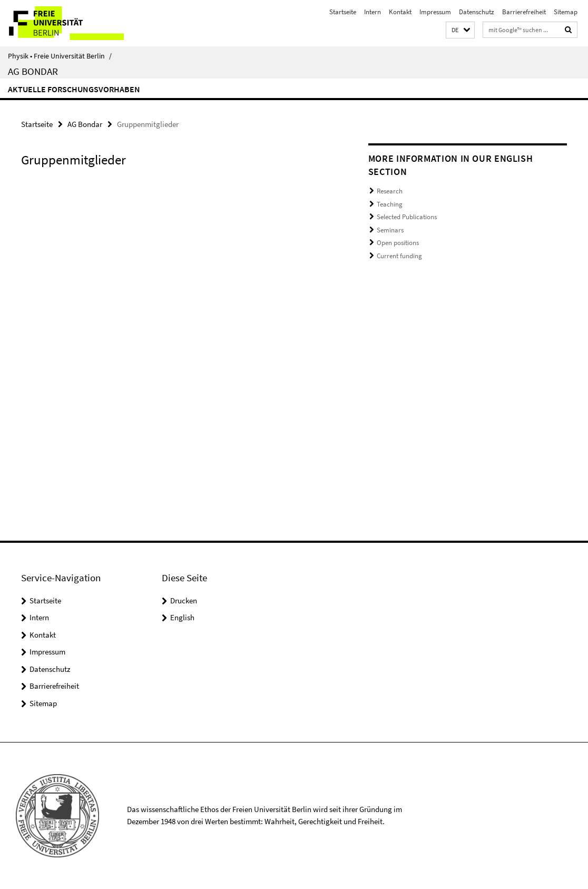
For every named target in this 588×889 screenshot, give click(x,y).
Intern (373, 12)
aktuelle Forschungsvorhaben (74, 89)
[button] (460, 30)
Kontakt (400, 12)
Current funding (399, 256)
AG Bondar (33, 71)
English (182, 617)
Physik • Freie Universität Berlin (60, 56)
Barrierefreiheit (524, 12)
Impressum (435, 12)
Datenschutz (477, 12)
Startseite (343, 12)
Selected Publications (407, 217)
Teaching (390, 204)
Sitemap (566, 12)
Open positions (398, 243)
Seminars (390, 230)
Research (390, 191)
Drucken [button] (184, 600)
